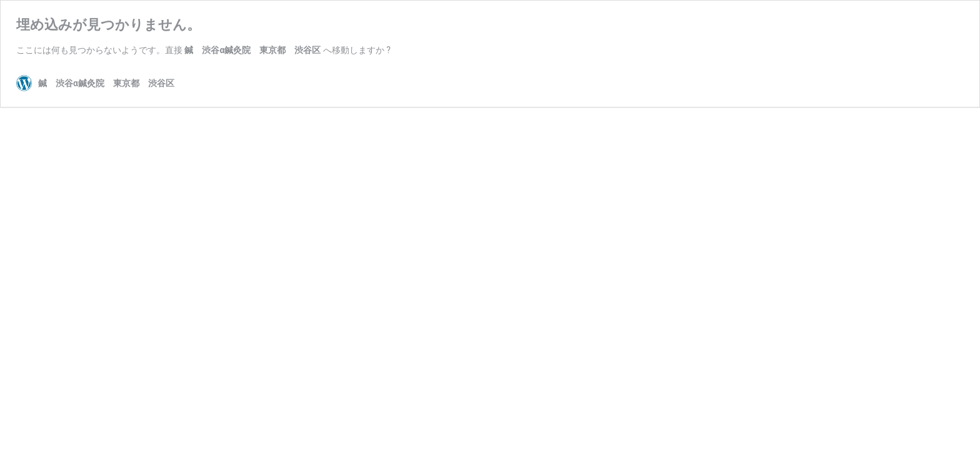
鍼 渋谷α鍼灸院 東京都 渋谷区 (252, 50)
